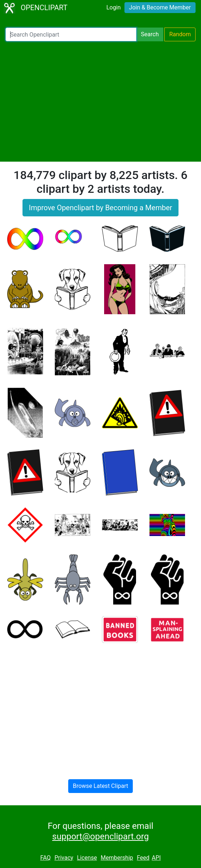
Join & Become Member (160, 7)
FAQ (46, 858)
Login (113, 7)
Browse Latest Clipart (101, 786)
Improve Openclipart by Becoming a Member (100, 208)
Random (180, 34)
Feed (143, 858)
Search (150, 34)
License (87, 858)
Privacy (64, 858)
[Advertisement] (100, 101)
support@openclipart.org (100, 836)
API (156, 858)
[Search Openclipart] (71, 34)
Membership (117, 858)
